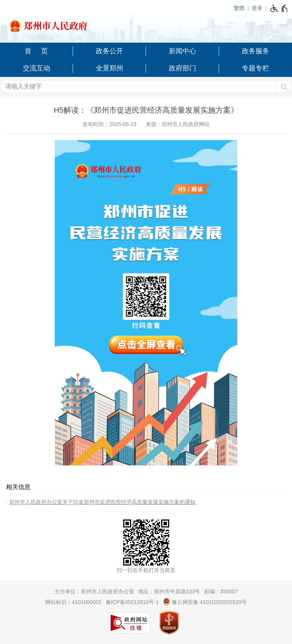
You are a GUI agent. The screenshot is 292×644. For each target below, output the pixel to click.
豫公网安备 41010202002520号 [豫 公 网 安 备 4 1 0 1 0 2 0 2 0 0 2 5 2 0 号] (205, 602)
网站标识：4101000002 (73, 602)
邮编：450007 (221, 591)
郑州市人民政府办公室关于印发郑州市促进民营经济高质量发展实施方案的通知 (102, 502)
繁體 (239, 8)
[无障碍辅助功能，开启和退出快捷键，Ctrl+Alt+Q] (279, 8)
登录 (257, 8)
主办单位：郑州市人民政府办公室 (94, 591)
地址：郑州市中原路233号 (169, 591)
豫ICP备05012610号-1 (132, 602)
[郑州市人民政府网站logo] (146, 24)
